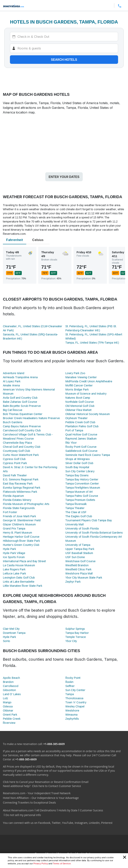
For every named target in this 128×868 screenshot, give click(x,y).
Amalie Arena (11, 385)
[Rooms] (64, 48)
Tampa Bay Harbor (77, 633)
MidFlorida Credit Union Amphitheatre (89, 381)
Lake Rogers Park (14, 569)
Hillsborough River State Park (21, 541)
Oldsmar (8, 710)
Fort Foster (10, 512)
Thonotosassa (74, 698)
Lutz (6, 698)
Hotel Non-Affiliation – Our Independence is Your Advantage (41, 798)
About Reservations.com (18, 810)
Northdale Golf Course (80, 402)
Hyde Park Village (14, 553)
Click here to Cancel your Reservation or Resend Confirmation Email (46, 782)
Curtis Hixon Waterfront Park (21, 455)
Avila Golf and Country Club (20, 398)
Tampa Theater (75, 508)
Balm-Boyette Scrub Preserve (22, 406)
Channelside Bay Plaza (17, 443)
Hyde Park (9, 549)
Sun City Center (75, 690)
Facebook (44, 823)
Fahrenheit (15, 240)
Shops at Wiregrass (78, 459)
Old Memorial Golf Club (80, 406)
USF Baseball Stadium (79, 553)
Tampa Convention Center (82, 483)
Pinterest (107, 823)
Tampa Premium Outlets (80, 500)
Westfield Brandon (77, 565)
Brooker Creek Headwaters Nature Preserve (31, 418)
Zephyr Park (73, 582)
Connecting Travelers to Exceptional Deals (29, 802)
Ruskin (70, 682)
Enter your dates (64, 177)
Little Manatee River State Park (23, 586)
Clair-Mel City (11, 629)
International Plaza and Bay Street (24, 561)
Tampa (70, 694)
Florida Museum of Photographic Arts (26, 504)
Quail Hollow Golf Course (81, 434)
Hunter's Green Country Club (21, 545)
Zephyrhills (72, 719)
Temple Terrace (76, 637)
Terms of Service (62, 864)
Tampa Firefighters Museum (83, 488)
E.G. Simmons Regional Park (21, 479)
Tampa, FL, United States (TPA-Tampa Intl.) (92, 343)
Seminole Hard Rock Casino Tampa (88, 455)
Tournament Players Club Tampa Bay (89, 520)
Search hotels (64, 60)
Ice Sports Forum (14, 557)
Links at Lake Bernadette (19, 582)
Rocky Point (73, 678)
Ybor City (71, 641)
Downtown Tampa (14, 633)
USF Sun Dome (75, 557)
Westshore (72, 710)
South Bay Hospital (77, 467)
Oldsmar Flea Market (78, 410)
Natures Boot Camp (78, 398)
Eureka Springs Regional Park (22, 488)
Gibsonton (9, 690)
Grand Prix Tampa (14, 528)
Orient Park (10, 715)
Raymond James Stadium (81, 438)
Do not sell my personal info (23, 815)
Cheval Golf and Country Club (22, 447)
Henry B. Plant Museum (17, 532)
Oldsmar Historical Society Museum (88, 414)
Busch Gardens (13, 422)
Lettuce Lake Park (14, 573)
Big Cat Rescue (13, 410)
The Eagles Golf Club (79, 516)
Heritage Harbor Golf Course (21, 537)
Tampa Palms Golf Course (82, 496)
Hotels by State (68, 810)
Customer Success (92, 810)
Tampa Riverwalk (76, 504)
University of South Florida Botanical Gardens (94, 532)
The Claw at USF (76, 512)
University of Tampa (78, 545)
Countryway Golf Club (17, 451)
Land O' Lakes (12, 694)
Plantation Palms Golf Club (82, 426)
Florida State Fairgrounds (19, 508)
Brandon (8, 682)
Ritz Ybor (71, 443)
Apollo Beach (11, 678)
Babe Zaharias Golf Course (20, 402)
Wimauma (71, 715)
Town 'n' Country (76, 702)
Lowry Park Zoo (75, 373)
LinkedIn (94, 823)
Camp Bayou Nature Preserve (22, 426)
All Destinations (46, 810)
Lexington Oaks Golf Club (19, 577)
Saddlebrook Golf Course (82, 451)
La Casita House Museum (19, 565)
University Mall (75, 524)
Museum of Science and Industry (86, 394)
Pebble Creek (12, 719)
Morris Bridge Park (77, 389)
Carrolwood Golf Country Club (22, 430)
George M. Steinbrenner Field (22, 520)
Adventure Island (14, 373)
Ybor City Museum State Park (84, 577)
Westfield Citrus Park (78, 569)
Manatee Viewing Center (81, 377)
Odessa (8, 706)
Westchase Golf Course (81, 561)
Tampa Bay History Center (82, 479)
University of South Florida (82, 528)
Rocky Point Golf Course (81, 447)
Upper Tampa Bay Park (80, 549)
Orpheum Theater (77, 418)
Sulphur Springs (75, 629)
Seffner (70, 686)
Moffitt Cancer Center (79, 385)
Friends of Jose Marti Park (19, 516)
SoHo (7, 641)
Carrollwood (11, 686)
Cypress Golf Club (14, 459)
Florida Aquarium (13, 496)
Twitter (56, 823)
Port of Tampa (74, 430)
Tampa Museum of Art (79, 492)
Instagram (81, 823)
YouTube (68, 823)
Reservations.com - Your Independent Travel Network (37, 793)
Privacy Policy (41, 864)
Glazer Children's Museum (19, 524)
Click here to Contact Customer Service (57, 786)
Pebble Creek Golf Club (80, 422)
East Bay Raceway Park (18, 483)
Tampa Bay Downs (77, 475)
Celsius (38, 240)
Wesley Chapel (75, 706)
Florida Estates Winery (17, 500)
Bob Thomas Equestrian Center (23, 414)
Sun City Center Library (80, 471)
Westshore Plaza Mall (79, 573)
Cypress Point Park (15, 463)
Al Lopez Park (12, 381)
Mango (7, 702)
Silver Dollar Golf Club (79, 463)
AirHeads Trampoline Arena (20, 377)
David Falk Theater (15, 475)
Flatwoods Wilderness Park (20, 492)
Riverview (9, 723)
